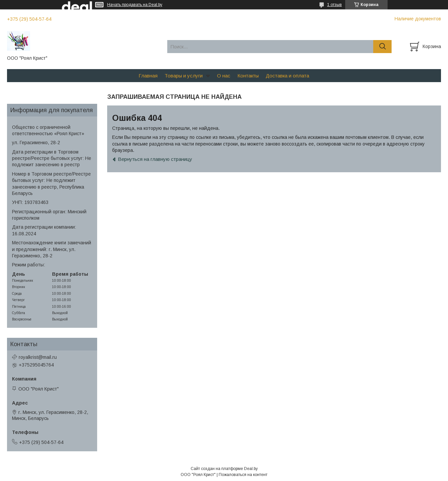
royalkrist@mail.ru (38, 357)
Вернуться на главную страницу (155, 159)
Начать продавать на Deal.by (135, 5)
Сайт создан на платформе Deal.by (224, 469)
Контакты (248, 76)
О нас (224, 76)
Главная (148, 76)
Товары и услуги (184, 76)
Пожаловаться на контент (243, 475)
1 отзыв (334, 5)
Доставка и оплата (287, 76)
